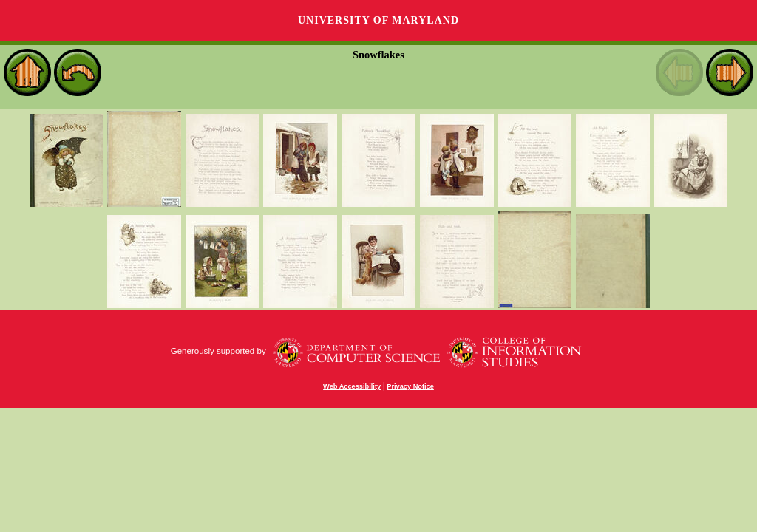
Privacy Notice (410, 386)
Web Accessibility (352, 386)
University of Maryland (378, 20)
